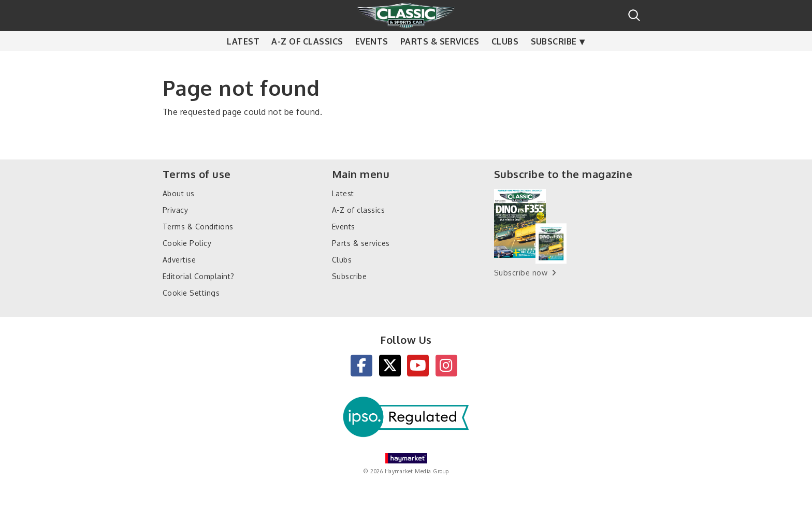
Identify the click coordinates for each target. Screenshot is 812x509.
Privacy (175, 210)
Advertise (179, 260)
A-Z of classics (307, 62)
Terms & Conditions (198, 227)
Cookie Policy (187, 243)
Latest (243, 62)
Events (372, 62)
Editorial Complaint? (199, 276)
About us (179, 193)
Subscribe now (521, 273)
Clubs (505, 62)
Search (634, 15)
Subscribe (554, 62)
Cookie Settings (191, 293)
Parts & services (440, 62)
